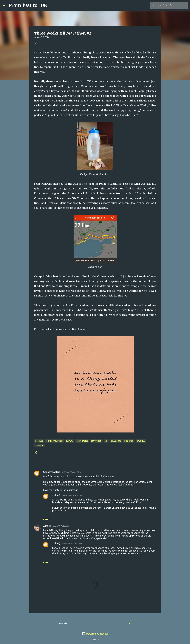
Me (106, 441)
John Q (56, 495)
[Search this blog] (172, 5)
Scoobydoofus (52, 472)
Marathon (96, 441)
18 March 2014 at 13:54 (71, 472)
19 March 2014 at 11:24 (72, 544)
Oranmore (116, 441)
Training (39, 445)
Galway (70, 441)
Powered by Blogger (95, 634)
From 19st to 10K (28, 5)
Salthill (141, 441)
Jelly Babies (82, 441)
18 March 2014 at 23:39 (59, 526)
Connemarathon (54, 441)
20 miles (39, 441)
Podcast (129, 441)
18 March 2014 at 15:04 (72, 495)
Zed (45, 526)
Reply (46, 519)
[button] (36, 43)
